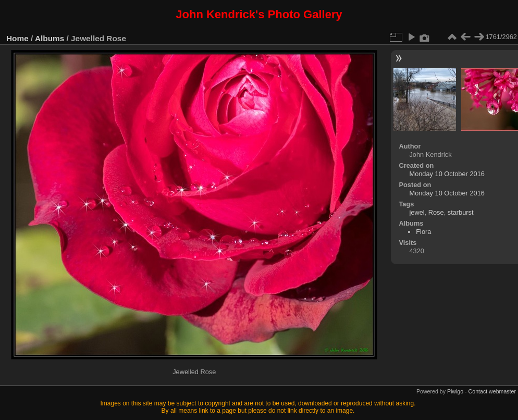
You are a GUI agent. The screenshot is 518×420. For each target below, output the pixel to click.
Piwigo (455, 391)
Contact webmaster (492, 391)
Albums (50, 38)
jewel (417, 212)
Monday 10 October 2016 (447, 174)
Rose (436, 212)
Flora (423, 232)
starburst (461, 212)
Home (17, 38)
